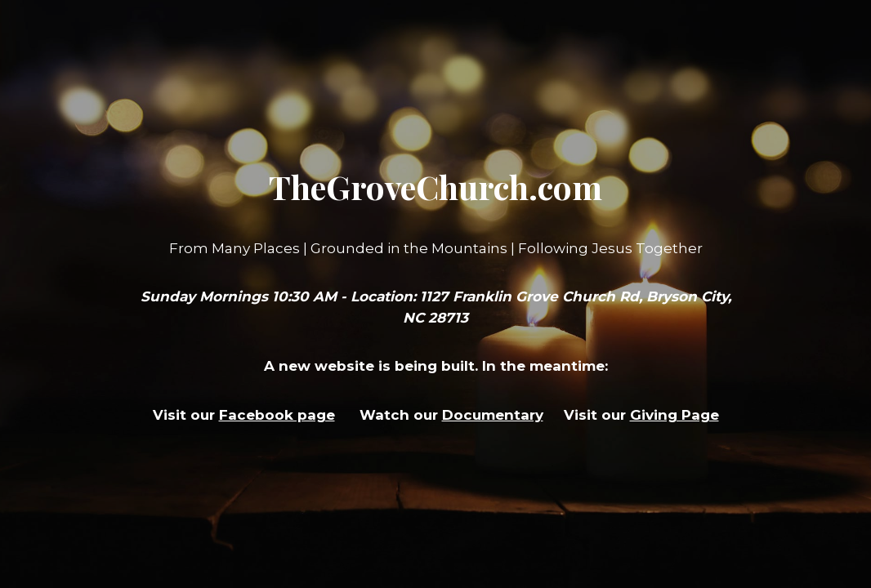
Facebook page (277, 415)
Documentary (493, 415)
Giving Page (674, 415)
